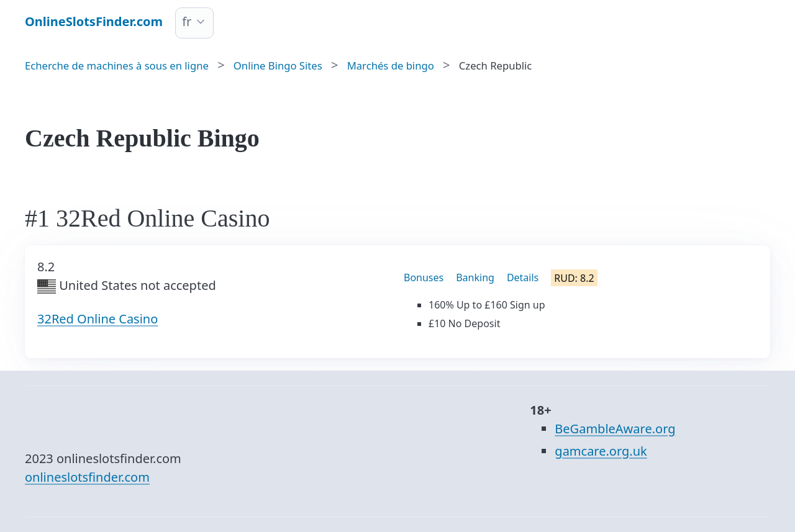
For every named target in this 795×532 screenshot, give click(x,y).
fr (187, 21)
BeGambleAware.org (615, 429)
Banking (475, 277)
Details (523, 277)
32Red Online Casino (98, 319)
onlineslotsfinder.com (87, 477)
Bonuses (424, 277)
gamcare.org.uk (601, 451)
